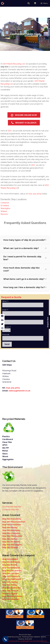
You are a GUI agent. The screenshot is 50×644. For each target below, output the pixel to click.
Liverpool (5, 203)
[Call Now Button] (5, 639)
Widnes (4, 211)
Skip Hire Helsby (10, 527)
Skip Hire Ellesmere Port (14, 522)
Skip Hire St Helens (11, 542)
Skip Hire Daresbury (12, 519)
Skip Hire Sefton (10, 539)
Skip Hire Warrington (12, 545)
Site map (20, 641)
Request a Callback (24, 123)
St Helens (5, 206)
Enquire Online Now (24, 115)
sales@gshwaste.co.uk (19, 391)
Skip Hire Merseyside (12, 536)
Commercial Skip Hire (12, 507)
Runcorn (4, 214)
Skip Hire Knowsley (11, 530)
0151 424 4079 (35, 194)
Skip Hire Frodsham (12, 525)
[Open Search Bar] (29, 3)
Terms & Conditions (9, 641)
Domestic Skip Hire (11, 510)
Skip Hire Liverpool (11, 533)
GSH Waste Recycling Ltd (14, 64)
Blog (26, 641)
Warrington (5, 208)
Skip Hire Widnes (10, 547)
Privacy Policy (33, 641)
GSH (9, 131)
